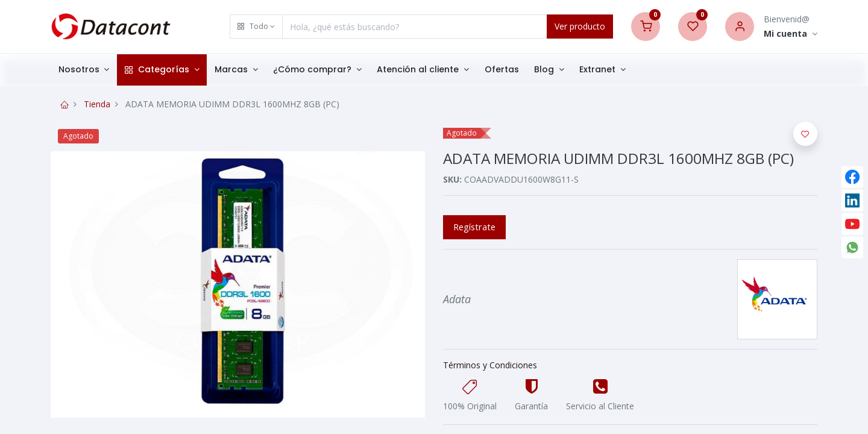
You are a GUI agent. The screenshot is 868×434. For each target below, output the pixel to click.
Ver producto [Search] (580, 26)
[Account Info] (791, 34)
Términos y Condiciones (490, 365)
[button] (256, 27)
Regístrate (474, 227)
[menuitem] (502, 70)
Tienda (97, 104)
